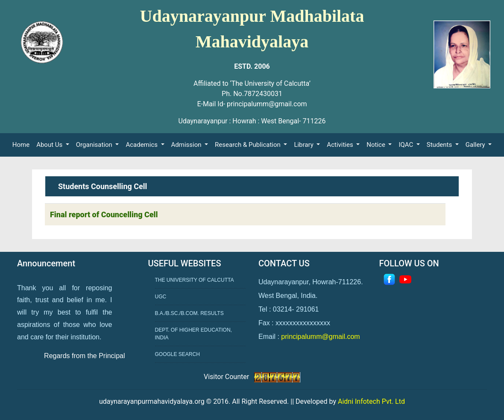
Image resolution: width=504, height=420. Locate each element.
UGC (161, 297)
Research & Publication (248, 145)
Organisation (95, 145)
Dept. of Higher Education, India (193, 334)
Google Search (177, 354)
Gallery (476, 145)
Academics (142, 145)
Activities (341, 145)
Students (440, 145)
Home (23, 144)
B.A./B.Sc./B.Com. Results (189, 313)
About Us (50, 145)
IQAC (407, 145)
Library (304, 145)
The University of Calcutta (195, 280)
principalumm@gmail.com (320, 337)
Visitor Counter (227, 377)
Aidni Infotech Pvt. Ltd (371, 401)
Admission (187, 145)
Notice (377, 145)
